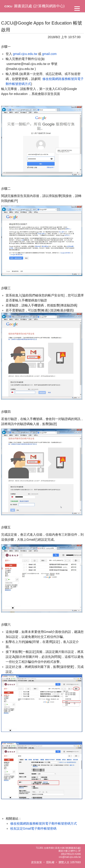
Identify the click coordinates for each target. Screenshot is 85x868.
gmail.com (49, 54)
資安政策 (36, 862)
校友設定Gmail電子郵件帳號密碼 (33, 828)
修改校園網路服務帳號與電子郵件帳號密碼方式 (44, 823)
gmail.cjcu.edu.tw (25, 54)
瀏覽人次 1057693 (70, 862)
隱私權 (50, 862)
